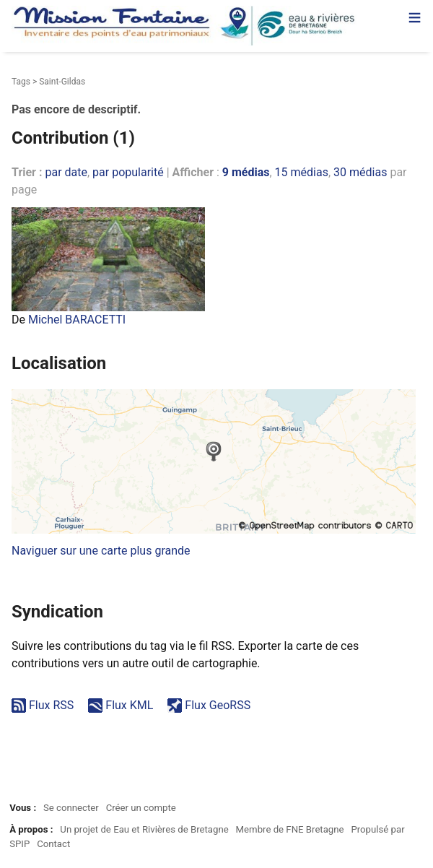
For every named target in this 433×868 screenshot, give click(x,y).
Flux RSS (51, 705)
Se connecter (71, 808)
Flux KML (129, 705)
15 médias (302, 172)
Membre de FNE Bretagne (290, 829)
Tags (21, 82)
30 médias (360, 172)
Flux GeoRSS (218, 705)
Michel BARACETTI (77, 320)
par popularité (128, 172)
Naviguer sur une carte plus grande (101, 551)
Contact (53, 844)
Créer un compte (141, 808)
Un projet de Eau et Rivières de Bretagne (144, 829)
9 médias (246, 172)
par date (66, 172)
